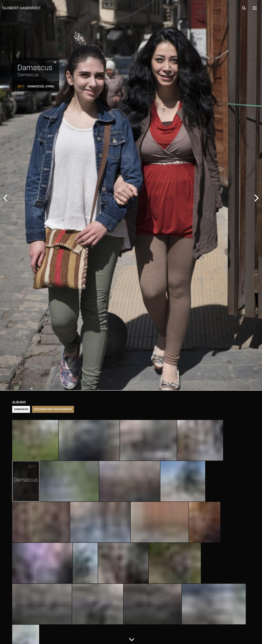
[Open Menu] (254, 8)
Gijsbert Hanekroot (22, 8)
